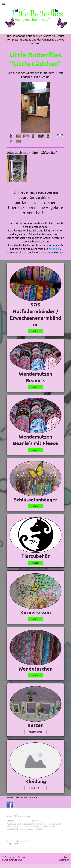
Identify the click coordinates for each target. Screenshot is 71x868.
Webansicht (64, 860)
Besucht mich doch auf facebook (22, 797)
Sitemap (21, 857)
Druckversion (9, 857)
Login (67, 857)
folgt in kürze (35, 732)
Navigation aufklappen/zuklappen (35, 4)
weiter (36, 331)
